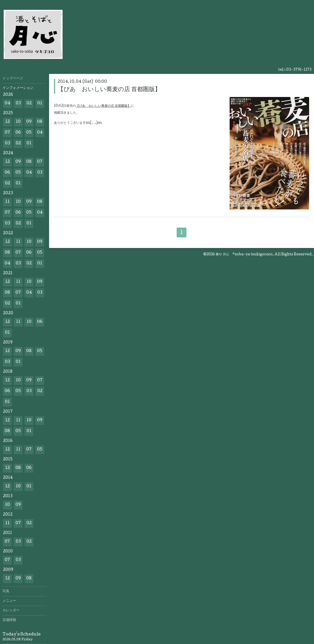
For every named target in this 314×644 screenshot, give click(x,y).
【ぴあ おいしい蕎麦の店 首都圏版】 (109, 90)
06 (18, 133)
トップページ (13, 79)
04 (7, 103)
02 (29, 103)
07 (7, 133)
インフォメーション (18, 88)
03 (18, 103)
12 (7, 122)
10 (18, 122)
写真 (6, 591)
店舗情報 (9, 620)
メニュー (9, 601)
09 (29, 122)
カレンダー (11, 611)
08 (40, 122)
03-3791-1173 (299, 70)
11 (7, 202)
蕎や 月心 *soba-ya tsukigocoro (244, 255)
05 (29, 133)
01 (40, 103)
